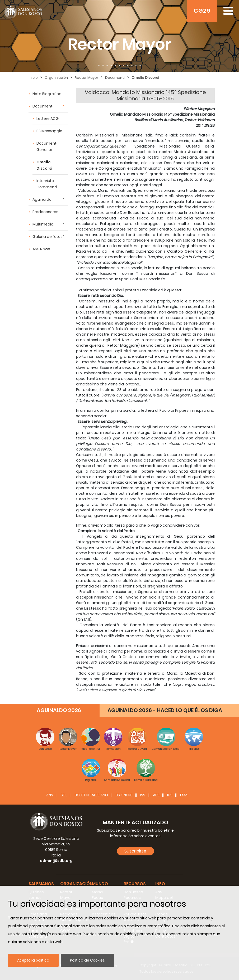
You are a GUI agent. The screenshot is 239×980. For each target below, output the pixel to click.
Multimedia (43, 224)
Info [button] (160, 884)
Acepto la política (33, 960)
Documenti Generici (47, 146)
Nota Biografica (47, 94)
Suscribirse (135, 851)
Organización (56, 78)
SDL (64, 795)
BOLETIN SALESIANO (91, 795)
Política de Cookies (87, 960)
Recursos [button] (135, 884)
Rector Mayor (86, 78)
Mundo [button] (100, 884)
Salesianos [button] (41, 884)
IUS (170, 795)
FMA (184, 795)
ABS (156, 795)
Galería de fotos (48, 237)
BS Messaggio (49, 131)
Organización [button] (76, 884)
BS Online (124, 795)
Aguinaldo (42, 199)
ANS (50, 795)
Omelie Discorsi (145, 78)
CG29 (202, 11)
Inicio (33, 78)
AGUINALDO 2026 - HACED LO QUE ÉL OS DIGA (165, 710)
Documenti (115, 78)
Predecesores (45, 212)
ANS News (41, 249)
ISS (143, 795)
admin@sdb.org (56, 861)
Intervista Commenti (47, 184)
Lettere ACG (48, 119)
